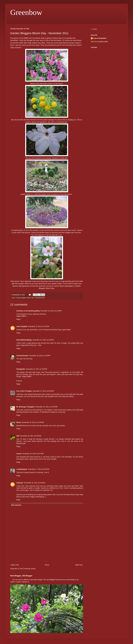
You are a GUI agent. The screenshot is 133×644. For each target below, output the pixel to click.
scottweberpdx (22, 469)
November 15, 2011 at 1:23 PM (51, 311)
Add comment (16, 505)
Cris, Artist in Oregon (24, 391)
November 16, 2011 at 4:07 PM (33, 454)
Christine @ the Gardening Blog (28, 311)
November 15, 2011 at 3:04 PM (37, 369)
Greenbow (26, 12)
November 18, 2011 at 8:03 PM (35, 483)
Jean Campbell (22, 326)
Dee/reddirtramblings (24, 340)
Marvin (19, 422)
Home (47, 565)
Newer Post (15, 565)
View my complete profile (99, 42)
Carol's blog (58, 286)
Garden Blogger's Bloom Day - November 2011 (31, 298)
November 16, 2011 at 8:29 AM (31, 436)
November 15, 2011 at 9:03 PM (43, 391)
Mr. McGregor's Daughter (26, 407)
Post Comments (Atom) (28, 569)
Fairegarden (21, 369)
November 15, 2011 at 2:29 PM (43, 340)
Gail (18, 436)
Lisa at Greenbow (100, 38)
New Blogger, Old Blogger (21, 576)
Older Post (79, 565)
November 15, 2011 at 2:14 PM (39, 326)
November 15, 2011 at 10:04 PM (46, 407)
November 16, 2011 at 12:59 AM (33, 422)
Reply (18, 319)
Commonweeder (22, 356)
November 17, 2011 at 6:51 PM (39, 469)
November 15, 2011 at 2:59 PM (40, 356)
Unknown (20, 483)
